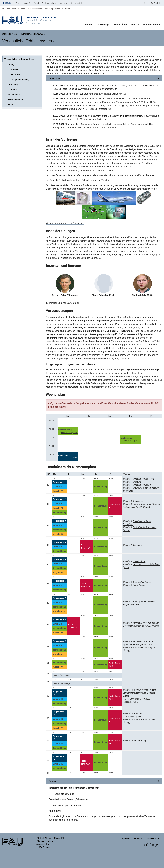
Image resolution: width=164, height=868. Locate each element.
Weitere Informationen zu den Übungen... (81, 258)
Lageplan (63, 3)
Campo (19, 3)
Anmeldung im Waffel (90, 89)
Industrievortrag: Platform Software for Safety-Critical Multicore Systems (140, 693)
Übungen (68, 231)
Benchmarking (140, 740)
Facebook (146, 845)
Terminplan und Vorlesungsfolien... (63, 303)
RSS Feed (152, 845)
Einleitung (137, 482)
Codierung (137, 545)
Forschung (103, 25)
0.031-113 (71, 106)
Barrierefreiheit (154, 838)
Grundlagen (138, 501)
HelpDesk (15, 75)
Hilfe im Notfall (75, 3)
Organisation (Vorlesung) (144, 479)
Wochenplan (14, 95)
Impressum (126, 838)
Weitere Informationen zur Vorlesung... (65, 223)
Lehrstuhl (87, 25)
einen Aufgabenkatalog (110, 370)
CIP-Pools (79, 358)
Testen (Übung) (139, 585)
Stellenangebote (49, 3)
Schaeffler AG (144, 699)
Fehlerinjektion (139, 561)
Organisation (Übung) (142, 485)
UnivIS (100, 403)
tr (116, 89)
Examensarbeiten (151, 25)
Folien (14, 90)
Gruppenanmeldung (20, 80)
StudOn (28, 3)
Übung (11, 64)
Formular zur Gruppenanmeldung (87, 94)
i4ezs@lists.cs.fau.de (63, 794)
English (157, 3)
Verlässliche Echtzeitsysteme (19, 59)
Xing (157, 845)
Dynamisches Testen (142, 582)
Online (75, 432)
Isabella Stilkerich (131, 699)
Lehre (134, 25)
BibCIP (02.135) (67, 432)
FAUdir (36, 3)
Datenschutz (139, 838)
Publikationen (121, 25)
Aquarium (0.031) (71, 458)
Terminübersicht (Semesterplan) (71, 467)
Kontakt (12, 105)
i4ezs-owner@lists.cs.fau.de (67, 806)
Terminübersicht (16, 100)
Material (15, 69)
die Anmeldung (70, 820)
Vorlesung (13, 85)
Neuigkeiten (55, 78)
